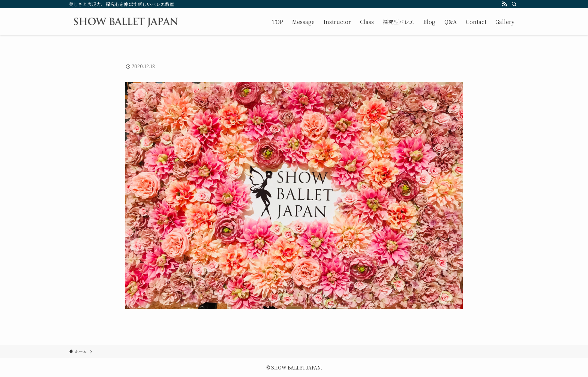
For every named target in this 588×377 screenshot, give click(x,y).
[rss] (504, 4)
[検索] (514, 4)
